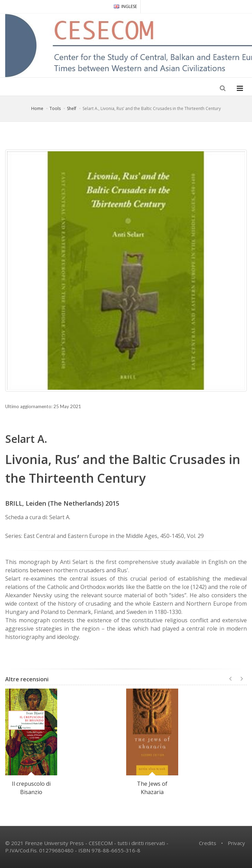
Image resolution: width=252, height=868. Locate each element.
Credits (208, 843)
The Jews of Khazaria (152, 788)
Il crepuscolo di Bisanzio (31, 788)
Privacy (236, 843)
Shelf (72, 108)
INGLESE (125, 6)
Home (37, 108)
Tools (55, 108)
